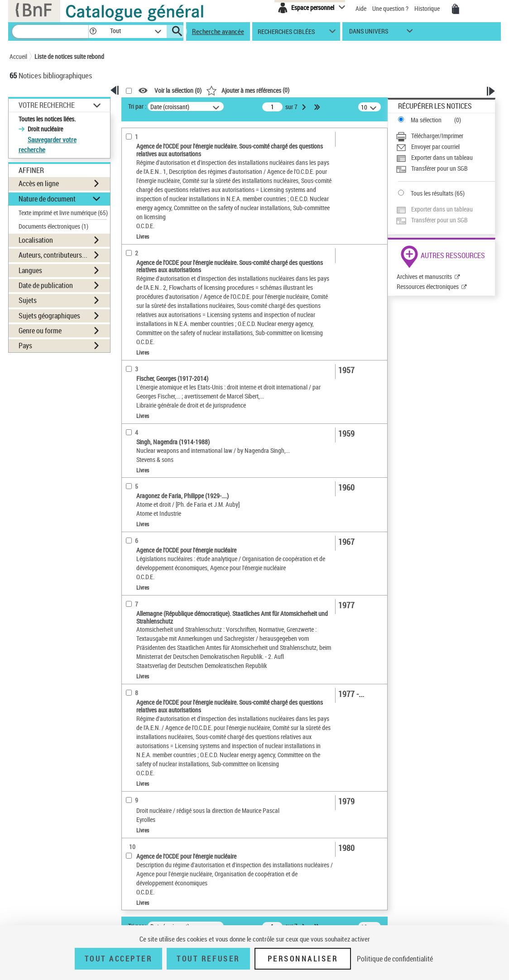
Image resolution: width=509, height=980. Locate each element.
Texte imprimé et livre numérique (63, 213)
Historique (428, 8)
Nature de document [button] (47, 199)
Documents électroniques (53, 226)
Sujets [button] (28, 300)
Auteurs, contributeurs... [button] (53, 255)
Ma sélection (426, 120)
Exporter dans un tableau (442, 157)
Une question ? (390, 8)
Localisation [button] (36, 240)
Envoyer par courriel (435, 147)
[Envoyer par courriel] (445, 147)
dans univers (369, 33)
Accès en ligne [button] (39, 183)
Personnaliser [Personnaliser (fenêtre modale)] (303, 959)
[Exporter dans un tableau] (445, 158)
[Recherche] (50, 31)
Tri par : (137, 106)
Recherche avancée (218, 31)
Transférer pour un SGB (439, 168)
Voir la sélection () (178, 91)
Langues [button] (30, 270)
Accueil (18, 56)
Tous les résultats (432, 193)
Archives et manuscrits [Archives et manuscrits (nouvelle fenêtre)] (424, 276)
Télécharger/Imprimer (437, 136)
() (248, 90)
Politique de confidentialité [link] (395, 959)
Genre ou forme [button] (40, 331)
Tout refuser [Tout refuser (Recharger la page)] (208, 959)
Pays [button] (25, 346)
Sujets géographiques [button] (49, 316)
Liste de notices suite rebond (69, 56)
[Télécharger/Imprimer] (445, 136)
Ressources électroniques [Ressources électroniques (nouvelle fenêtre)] (428, 286)
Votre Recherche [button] (47, 105)
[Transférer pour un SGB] (445, 168)
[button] (93, 31)
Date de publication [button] (46, 285)
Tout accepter (119, 959)
